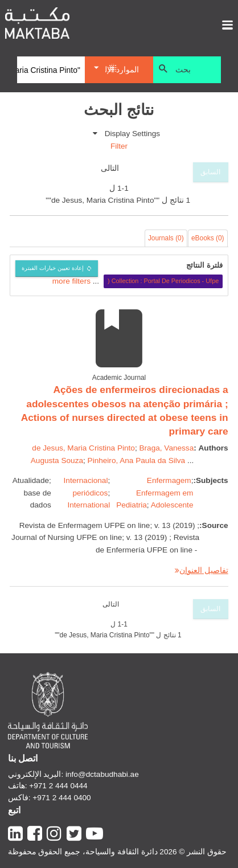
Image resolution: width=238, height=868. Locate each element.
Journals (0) (166, 238)
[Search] (51, 70)
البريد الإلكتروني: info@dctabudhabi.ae (73, 774)
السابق (210, 172)
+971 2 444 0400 (61, 798)
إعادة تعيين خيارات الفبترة (53, 268)
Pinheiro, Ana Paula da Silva (137, 460)
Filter (119, 146)
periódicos (90, 493)
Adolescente (172, 505)
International (89, 505)
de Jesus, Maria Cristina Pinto (83, 448)
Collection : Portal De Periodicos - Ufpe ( (163, 281)
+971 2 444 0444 (58, 786)
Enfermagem (169, 480)
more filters (71, 281)
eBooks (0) (208, 238)
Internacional (86, 480)
